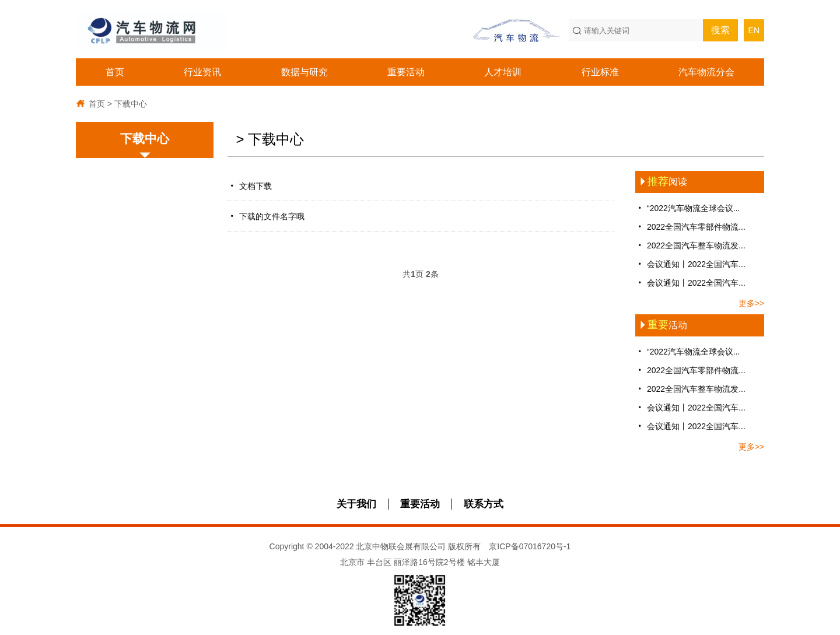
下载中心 (131, 104)
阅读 (661, 182)
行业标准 (600, 72)
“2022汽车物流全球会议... (687, 208)
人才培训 (503, 72)
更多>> (751, 303)
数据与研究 (304, 72)
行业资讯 (202, 72)
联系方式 (484, 504)
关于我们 (356, 504)
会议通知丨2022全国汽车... (690, 264)
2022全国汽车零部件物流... (690, 227)
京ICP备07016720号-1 (530, 546)
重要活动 (406, 72)
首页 (115, 72)
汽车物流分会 (706, 72)
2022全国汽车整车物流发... (690, 245)
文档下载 (251, 186)
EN (754, 30)
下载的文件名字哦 (268, 216)
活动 (661, 325)
